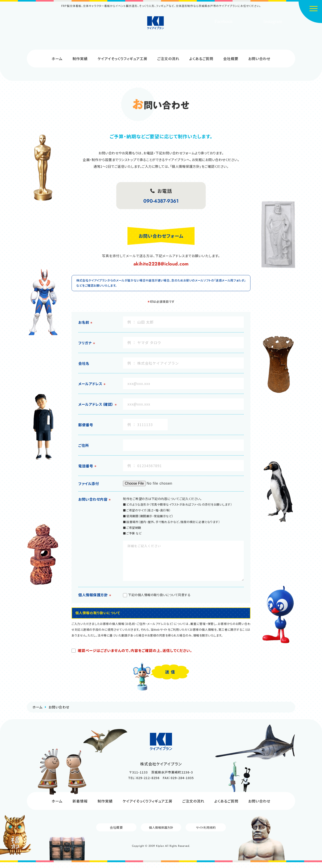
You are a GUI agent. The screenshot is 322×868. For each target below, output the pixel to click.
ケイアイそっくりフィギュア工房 (122, 59)
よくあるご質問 (201, 59)
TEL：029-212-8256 (144, 783)
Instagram (273, 21)
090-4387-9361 (161, 201)
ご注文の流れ (168, 59)
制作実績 (80, 59)
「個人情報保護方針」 (186, 166)
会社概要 (231, 59)
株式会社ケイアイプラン (161, 27)
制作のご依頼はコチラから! (78, 32)
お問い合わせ (259, 59)
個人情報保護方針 (161, 833)
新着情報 (80, 807)
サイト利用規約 (206, 833)
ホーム (57, 59)
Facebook (224, 21)
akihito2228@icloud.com (161, 264)
